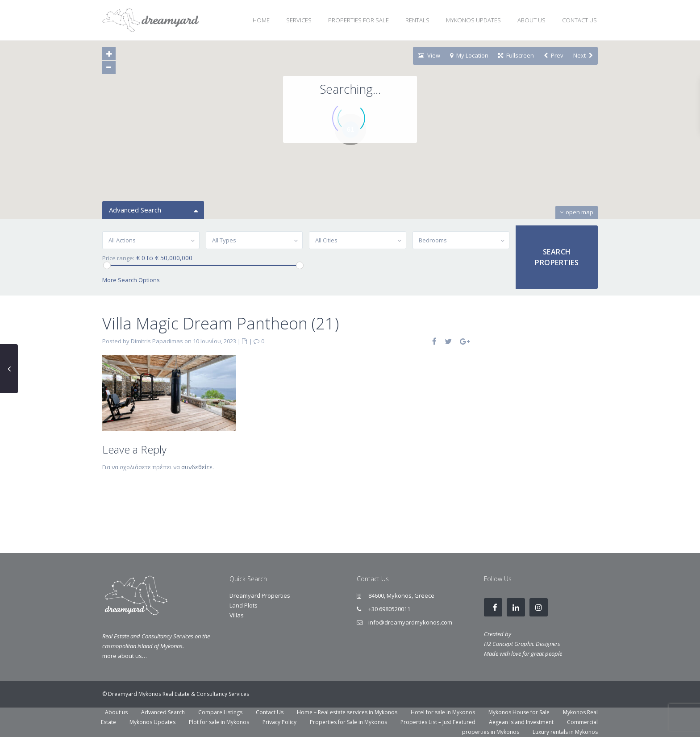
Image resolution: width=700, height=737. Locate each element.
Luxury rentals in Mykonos (565, 732)
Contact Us (270, 712)
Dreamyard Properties (260, 595)
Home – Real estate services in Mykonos (347, 712)
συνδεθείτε (197, 467)
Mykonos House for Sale (519, 712)
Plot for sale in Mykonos (219, 722)
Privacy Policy (279, 722)
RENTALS (417, 20)
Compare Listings (220, 712)
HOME (261, 20)
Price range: (118, 258)
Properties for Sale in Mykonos (348, 722)
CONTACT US (579, 20)
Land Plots (244, 605)
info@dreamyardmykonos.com (410, 622)
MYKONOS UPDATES (473, 20)
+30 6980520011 (389, 609)
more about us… (125, 656)
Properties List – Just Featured (438, 722)
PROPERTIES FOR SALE (358, 20)
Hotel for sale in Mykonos (443, 712)
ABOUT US (531, 20)
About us (116, 712)
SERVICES (299, 20)
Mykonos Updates (152, 722)
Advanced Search (163, 712)
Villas (237, 615)
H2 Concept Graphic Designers (522, 644)
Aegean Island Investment (521, 722)
